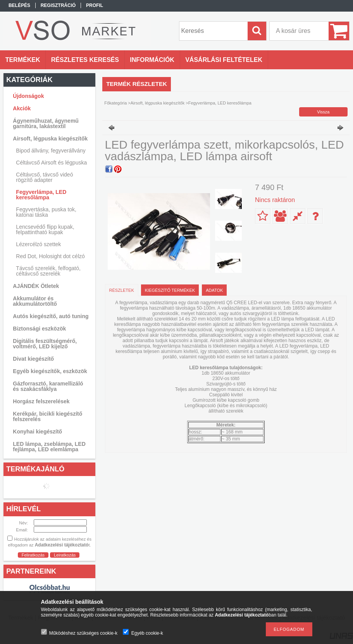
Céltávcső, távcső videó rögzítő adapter (44, 177)
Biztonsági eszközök (39, 329)
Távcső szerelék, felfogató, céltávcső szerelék (48, 271)
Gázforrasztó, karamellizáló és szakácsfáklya (48, 386)
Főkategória (115, 103)
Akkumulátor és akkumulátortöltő (35, 301)
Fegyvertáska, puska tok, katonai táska (46, 212)
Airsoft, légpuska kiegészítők (158, 103)
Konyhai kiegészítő (37, 432)
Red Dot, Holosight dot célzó (50, 256)
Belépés (19, 5)
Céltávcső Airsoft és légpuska (51, 163)
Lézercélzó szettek (38, 244)
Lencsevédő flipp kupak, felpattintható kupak (45, 230)
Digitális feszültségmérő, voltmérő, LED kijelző (45, 344)
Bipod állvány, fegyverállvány (51, 151)
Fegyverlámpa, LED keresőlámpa (41, 195)
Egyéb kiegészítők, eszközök (50, 371)
